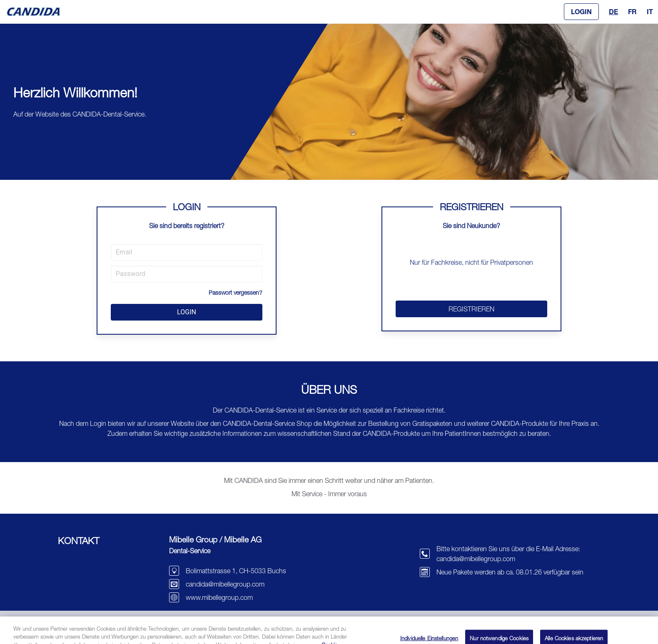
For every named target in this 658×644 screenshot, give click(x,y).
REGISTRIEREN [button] (471, 309)
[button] (581, 12)
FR (632, 11)
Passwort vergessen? (236, 292)
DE (613, 11)
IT (650, 11)
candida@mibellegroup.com (225, 584)
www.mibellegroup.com (219, 597)
